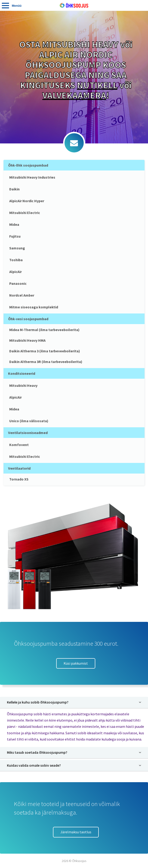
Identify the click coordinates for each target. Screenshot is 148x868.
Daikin (14, 189)
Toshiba (16, 260)
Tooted (6, 5)
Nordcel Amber (22, 295)
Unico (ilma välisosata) (29, 421)
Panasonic (18, 283)
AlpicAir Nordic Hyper (27, 201)
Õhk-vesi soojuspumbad (28, 319)
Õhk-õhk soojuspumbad (28, 165)
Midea (14, 224)
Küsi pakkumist (76, 663)
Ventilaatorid (19, 468)
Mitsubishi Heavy (23, 385)
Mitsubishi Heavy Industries (32, 177)
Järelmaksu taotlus (76, 832)
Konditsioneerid (22, 373)
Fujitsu (15, 236)
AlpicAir (15, 272)
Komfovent (19, 445)
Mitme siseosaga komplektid (34, 307)
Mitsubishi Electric (25, 213)
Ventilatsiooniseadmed (28, 433)
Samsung (17, 248)
